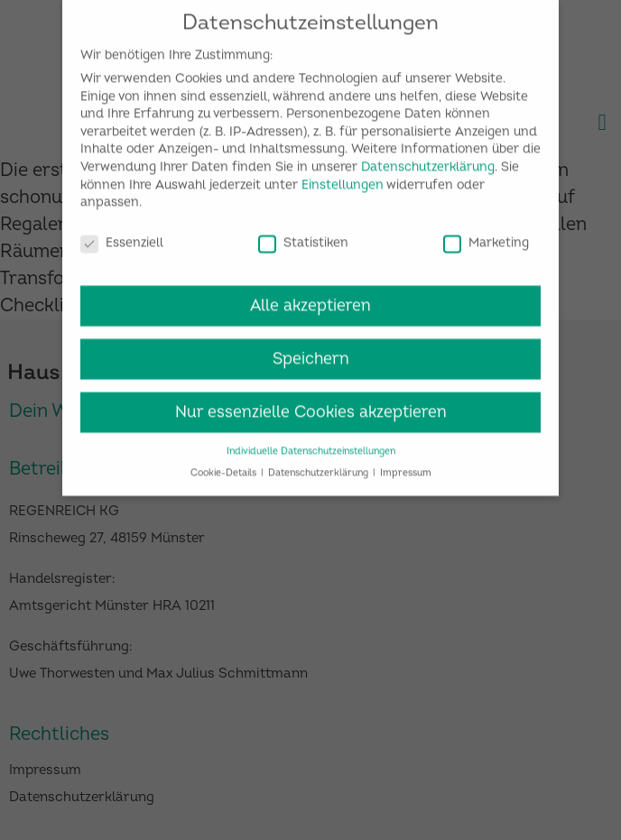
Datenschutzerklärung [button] (320, 466)
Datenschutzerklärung (428, 160)
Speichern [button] (311, 352)
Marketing (486, 236)
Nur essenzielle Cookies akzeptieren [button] (311, 406)
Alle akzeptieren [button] (310, 299)
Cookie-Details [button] (225, 466)
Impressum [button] (406, 466)
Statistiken (303, 236)
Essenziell (122, 236)
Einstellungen (343, 178)
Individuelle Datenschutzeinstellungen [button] (311, 443)
